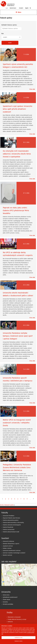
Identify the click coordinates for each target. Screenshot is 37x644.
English (27, 8)
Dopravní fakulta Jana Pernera (11, 518)
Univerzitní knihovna (8, 541)
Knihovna (10, 622)
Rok (3, 34)
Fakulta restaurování (9, 530)
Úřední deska (6, 600)
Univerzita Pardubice (9, 516)
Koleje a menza (7, 548)
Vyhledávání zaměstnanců (10, 597)
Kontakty (5, 602)
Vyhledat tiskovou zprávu (9, 25)
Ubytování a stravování (14, 617)
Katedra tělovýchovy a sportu (11, 544)
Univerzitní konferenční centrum (12, 551)
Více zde (32, 89)
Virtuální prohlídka (8, 604)
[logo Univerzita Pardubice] (8, 4)
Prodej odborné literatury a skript (17, 619)
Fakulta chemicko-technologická (12, 525)
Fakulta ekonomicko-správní (11, 520)
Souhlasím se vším (19, 638)
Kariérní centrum (7, 555)
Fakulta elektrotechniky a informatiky (13, 523)
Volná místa (6, 595)
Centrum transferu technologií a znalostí (14, 553)
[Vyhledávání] (31, 8)
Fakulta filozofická (8, 527)
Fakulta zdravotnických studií (11, 532)
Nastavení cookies (19, 641)
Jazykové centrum (8, 546)
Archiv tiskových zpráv (7, 505)
